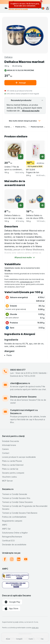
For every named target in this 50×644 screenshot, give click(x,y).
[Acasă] (8, 637)
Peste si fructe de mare (21, 127)
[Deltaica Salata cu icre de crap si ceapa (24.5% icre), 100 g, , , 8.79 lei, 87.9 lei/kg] (14, 199)
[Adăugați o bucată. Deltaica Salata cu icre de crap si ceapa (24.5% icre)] (21, 205)
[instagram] (12, 559)
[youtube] (26, 559)
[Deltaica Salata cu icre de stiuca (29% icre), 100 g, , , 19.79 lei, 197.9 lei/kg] (36, 199)
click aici (35, 628)
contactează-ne (26, 282)
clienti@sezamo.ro (20, 383)
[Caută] (31, 637)
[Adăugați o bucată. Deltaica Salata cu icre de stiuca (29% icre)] (42, 205)
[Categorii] (19, 637)
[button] (47, 8)
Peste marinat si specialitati (38, 127)
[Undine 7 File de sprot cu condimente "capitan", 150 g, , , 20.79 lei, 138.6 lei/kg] (14, 150)
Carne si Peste (8, 127)
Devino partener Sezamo (23, 397)
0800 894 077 (18, 370)
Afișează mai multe (31, 111)
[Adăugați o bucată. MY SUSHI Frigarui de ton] (42, 157)
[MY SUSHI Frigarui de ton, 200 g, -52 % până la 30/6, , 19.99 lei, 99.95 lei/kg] (36, 150)
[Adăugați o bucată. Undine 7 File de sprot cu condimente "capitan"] (21, 157)
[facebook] (5, 559)
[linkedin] (19, 559)
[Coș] (42, 637)
